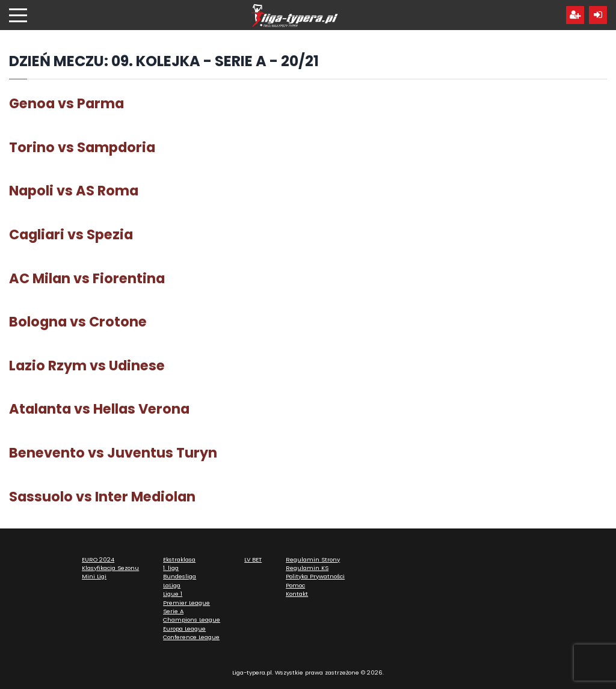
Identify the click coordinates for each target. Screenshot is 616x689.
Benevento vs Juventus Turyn (113, 453)
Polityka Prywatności (315, 576)
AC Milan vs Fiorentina (87, 278)
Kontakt (297, 594)
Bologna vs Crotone (78, 322)
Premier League (186, 603)
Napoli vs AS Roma (74, 191)
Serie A (173, 611)
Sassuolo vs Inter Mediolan (102, 497)
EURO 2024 (98, 559)
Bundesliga (180, 576)
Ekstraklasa (179, 559)
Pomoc (295, 585)
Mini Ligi (94, 576)
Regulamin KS (307, 568)
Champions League (192, 620)
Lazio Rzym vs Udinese (87, 366)
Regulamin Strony (313, 559)
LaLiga (172, 585)
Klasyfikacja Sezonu (110, 568)
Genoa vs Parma (66, 103)
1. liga (171, 568)
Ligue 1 (173, 594)
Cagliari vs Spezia (71, 234)
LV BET (253, 559)
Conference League (191, 637)
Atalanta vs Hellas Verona (99, 409)
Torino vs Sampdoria (82, 147)
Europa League (184, 629)
